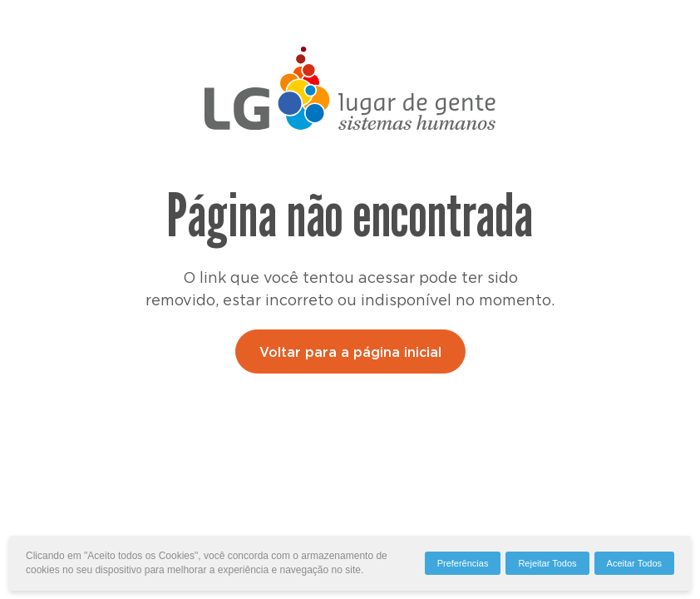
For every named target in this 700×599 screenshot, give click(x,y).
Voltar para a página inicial (350, 353)
